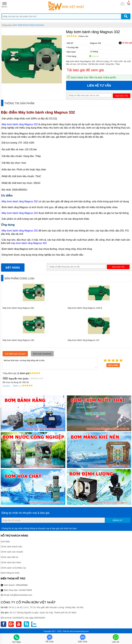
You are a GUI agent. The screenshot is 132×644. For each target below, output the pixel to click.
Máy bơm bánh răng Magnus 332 (47, 112)
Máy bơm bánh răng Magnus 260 (18, 308)
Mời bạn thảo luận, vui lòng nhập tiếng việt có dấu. (50, 363)
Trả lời (6, 386)
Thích (14, 386)
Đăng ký (118, 520)
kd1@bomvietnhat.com (21, 595)
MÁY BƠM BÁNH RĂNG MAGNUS (29, 25)
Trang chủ (6, 25)
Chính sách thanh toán (11, 547)
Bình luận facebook (42, 354)
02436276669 (25, 590)
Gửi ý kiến (113, 365)
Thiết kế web (68, 631)
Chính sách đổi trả (9, 557)
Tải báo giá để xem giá (85, 70)
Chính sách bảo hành (11, 562)
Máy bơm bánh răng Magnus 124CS (85, 308)
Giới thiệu (5, 542)
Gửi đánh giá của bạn (15, 354)
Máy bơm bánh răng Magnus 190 (18, 340)
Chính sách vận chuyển (12, 552)
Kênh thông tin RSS (10, 573)
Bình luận (83, 36)
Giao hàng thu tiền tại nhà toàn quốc (94, 78)
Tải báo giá (125, 43)
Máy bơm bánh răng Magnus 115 (84, 340)
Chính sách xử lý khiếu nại (13, 568)
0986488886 (22, 585)
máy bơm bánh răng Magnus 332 (29, 243)
